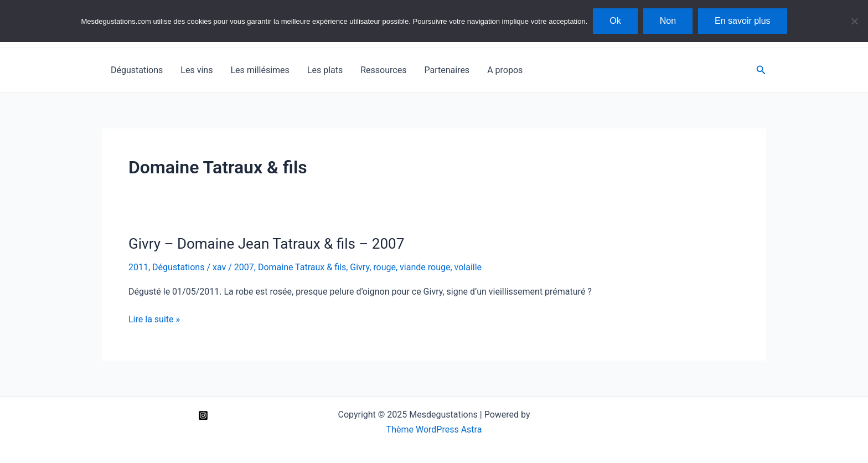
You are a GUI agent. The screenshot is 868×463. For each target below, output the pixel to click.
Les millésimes (260, 70)
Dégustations (137, 70)
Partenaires (447, 70)
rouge (384, 267)
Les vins (197, 70)
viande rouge (425, 267)
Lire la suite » (154, 320)
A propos (505, 70)
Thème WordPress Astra (434, 429)
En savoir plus (743, 21)
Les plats (325, 70)
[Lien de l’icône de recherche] (761, 70)
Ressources (383, 70)
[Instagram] (203, 415)
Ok (615, 21)
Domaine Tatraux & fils (302, 267)
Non (668, 21)
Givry (360, 267)
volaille (468, 267)
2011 (138, 267)
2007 (244, 267)
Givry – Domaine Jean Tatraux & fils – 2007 (266, 244)
